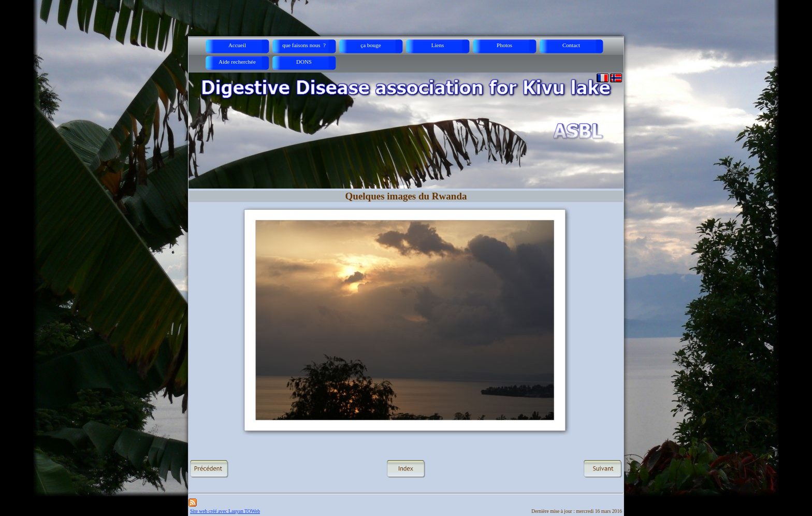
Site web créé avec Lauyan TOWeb (225, 511)
